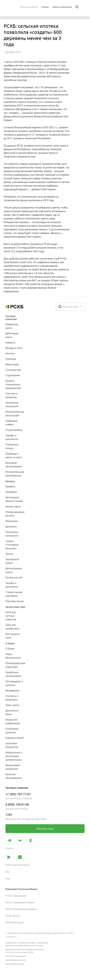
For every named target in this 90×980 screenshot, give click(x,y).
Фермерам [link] (12, 521)
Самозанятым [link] (13, 370)
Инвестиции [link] (12, 364)
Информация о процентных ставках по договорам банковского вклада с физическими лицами (27, 944)
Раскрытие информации (16, 956)
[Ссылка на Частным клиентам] (29, 7)
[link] (45, 829)
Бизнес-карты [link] (13, 506)
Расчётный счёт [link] (14, 578)
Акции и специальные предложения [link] (13, 384)
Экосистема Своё (15, 607)
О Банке (10, 643)
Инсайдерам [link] (12, 690)
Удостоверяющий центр (16, 960)
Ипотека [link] (10, 353)
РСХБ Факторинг (15, 922)
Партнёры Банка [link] (15, 601)
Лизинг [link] (9, 554)
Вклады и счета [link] (14, 348)
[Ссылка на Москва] (45, 7)
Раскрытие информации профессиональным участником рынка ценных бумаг (25, 951)
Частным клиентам (11, 318)
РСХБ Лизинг (13, 916)
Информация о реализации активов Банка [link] (14, 756)
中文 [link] (8, 879)
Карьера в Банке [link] (15, 738)
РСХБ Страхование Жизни (20, 902)
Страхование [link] (13, 375)
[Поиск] (77, 7)
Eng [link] (7, 872)
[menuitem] (29, 7)
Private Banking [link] (14, 430)
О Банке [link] (10, 649)
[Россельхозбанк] (28, 307)
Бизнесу (10, 481)
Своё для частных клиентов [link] (11, 616)
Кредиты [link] (10, 343)
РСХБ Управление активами (21, 909)
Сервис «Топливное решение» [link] (12, 545)
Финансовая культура (15, 964)
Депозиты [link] (11, 527)
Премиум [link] (11, 359)
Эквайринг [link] (11, 492)
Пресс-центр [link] (12, 705)
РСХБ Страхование (16, 896)
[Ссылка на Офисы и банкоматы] (62, 7)
